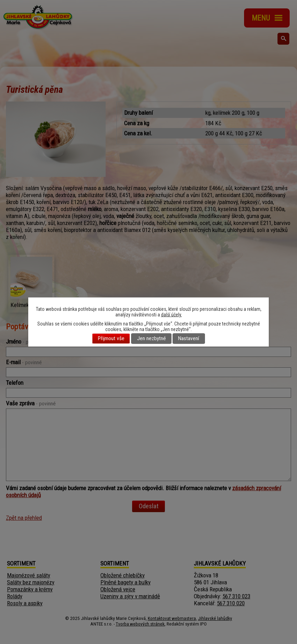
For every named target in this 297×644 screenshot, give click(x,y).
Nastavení (189, 339)
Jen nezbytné (151, 339)
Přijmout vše (111, 339)
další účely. (172, 315)
